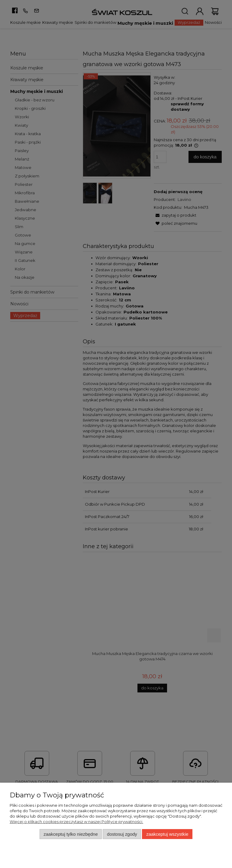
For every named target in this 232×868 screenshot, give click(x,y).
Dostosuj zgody (122, 834)
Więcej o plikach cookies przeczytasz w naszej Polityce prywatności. (76, 822)
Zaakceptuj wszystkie (167, 834)
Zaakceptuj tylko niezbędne (71, 834)
